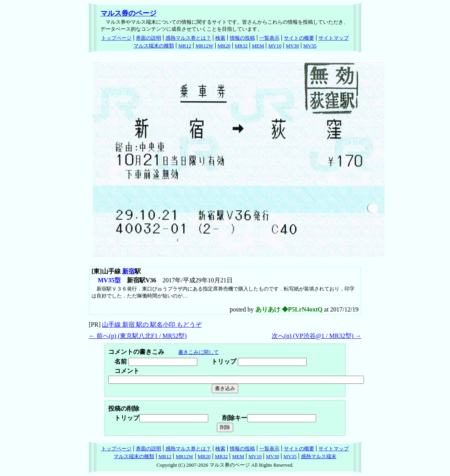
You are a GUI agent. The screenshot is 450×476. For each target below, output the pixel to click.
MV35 (310, 46)
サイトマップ (334, 38)
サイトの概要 (299, 38)
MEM (258, 46)
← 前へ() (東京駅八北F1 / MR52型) (138, 336)
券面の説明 (149, 38)
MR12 (185, 46)
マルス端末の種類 (154, 46)
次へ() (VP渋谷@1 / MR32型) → (316, 336)
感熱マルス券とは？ (188, 38)
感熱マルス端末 (319, 456)
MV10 (275, 46)
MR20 (224, 46)
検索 (220, 38)
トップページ (116, 38)
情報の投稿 (242, 38)
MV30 (292, 46)
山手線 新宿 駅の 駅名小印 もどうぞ (152, 325)
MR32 (241, 46)
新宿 (128, 271)
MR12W (204, 46)
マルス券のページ (128, 13)
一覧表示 (269, 38)
